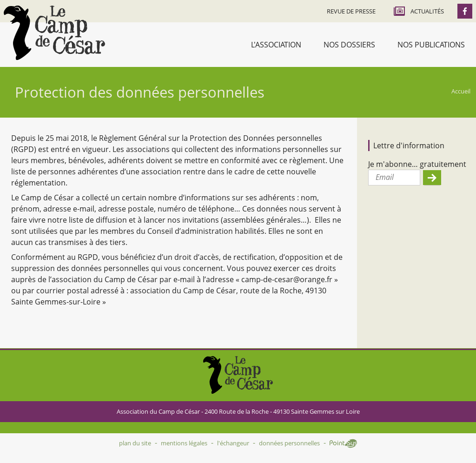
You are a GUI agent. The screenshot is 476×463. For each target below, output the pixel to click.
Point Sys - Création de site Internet (343, 443)
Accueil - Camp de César (54, 33)
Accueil (461, 91)
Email (385, 177)
